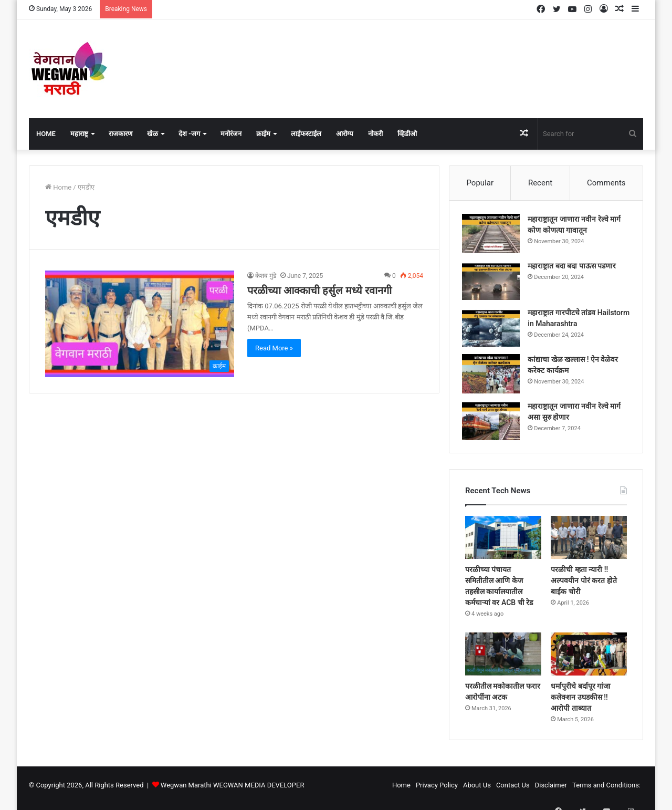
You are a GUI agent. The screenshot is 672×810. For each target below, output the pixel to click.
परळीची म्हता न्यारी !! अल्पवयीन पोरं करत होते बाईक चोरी (584, 587)
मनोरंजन (231, 134)
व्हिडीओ (407, 134)
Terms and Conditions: (606, 791)
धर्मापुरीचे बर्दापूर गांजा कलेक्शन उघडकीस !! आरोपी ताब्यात (581, 703)
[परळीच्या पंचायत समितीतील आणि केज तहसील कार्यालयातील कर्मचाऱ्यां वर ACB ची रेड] (503, 544)
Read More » (274, 348)
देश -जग (189, 134)
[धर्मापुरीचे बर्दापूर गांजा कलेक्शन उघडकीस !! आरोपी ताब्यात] (589, 660)
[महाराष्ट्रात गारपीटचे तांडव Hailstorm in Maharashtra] (494, 330)
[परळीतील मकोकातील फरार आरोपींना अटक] (503, 660)
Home (46, 134)
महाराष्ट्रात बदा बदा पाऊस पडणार (575, 269)
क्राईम (263, 134)
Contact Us (513, 791)
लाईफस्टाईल (306, 134)
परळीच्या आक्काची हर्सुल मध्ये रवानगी (319, 290)
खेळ (153, 134)
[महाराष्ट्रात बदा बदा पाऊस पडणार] (494, 283)
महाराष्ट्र (79, 134)
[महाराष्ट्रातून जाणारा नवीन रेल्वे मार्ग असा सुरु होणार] (494, 424)
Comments (606, 183)
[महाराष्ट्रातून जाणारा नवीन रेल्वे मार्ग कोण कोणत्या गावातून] (494, 237)
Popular (480, 183)
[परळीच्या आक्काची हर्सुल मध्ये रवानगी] (140, 324)
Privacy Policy (437, 791)
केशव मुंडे (266, 276)
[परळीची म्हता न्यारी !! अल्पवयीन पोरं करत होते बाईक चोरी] (589, 544)
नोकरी (375, 134)
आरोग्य (345, 134)
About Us (477, 791)
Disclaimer (551, 791)
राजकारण (120, 134)
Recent (540, 183)
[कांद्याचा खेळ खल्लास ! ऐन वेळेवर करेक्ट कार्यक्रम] (494, 377)
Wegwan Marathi (186, 791)
